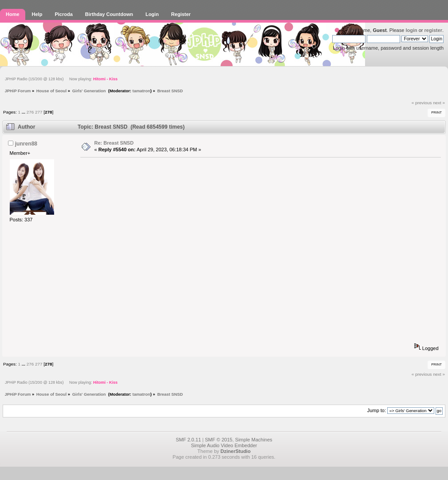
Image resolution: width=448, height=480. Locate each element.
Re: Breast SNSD (114, 143)
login (411, 30)
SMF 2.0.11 (188, 440)
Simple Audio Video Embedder (224, 445)
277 (39, 112)
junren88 (26, 144)
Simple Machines (254, 440)
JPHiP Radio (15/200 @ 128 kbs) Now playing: (61, 79)
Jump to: (377, 410)
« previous (422, 103)
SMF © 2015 (219, 440)
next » (439, 103)
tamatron (141, 91)
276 (30, 112)
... (24, 112)
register (433, 30)
